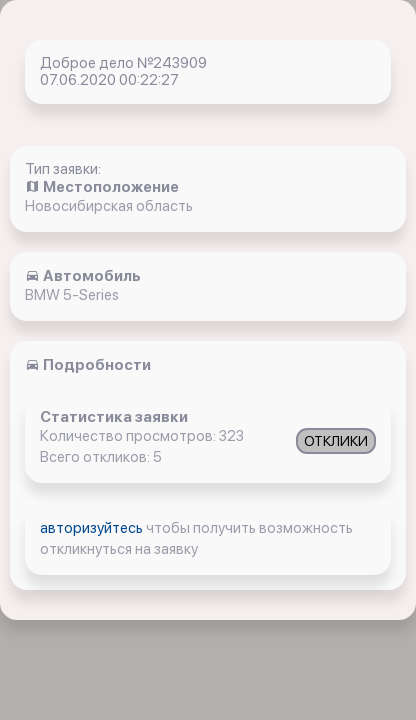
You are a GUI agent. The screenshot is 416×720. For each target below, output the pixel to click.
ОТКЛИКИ (336, 441)
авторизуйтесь (93, 528)
